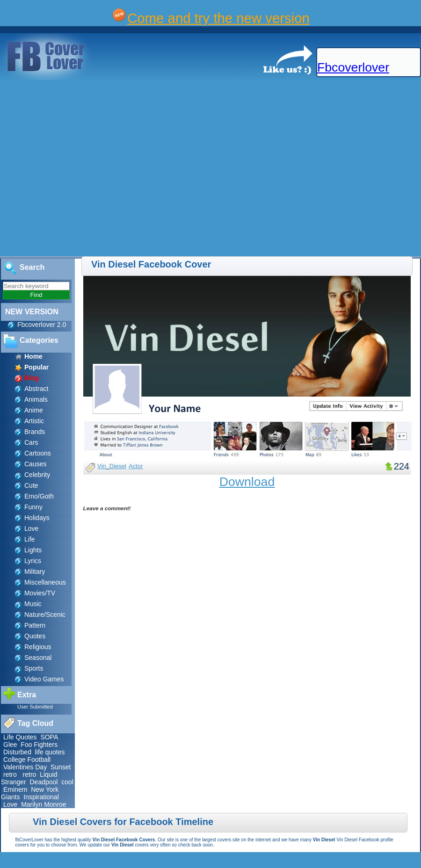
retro (10, 774)
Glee (10, 745)
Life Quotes (20, 737)
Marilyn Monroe (44, 804)
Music (33, 604)
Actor (136, 466)
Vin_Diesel (112, 466)
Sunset (61, 767)
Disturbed (17, 752)
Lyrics (33, 561)
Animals (36, 399)
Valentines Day (25, 767)
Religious (38, 647)
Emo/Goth (39, 496)
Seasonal (38, 658)
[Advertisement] (88, 169)
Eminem (15, 789)
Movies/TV (40, 593)
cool (67, 782)
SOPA (49, 737)
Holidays (37, 518)
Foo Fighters (39, 745)
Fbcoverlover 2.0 (42, 325)
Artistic (34, 421)
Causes (35, 464)
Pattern (35, 625)
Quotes (35, 636)
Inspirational (41, 797)
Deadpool (44, 782)
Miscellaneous (45, 582)
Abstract (36, 389)
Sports (34, 668)
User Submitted (35, 707)
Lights (33, 550)
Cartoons (38, 453)
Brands (35, 432)
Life (30, 539)
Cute (31, 485)
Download (247, 482)
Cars (31, 442)
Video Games (44, 679)
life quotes (50, 752)
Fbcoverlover (353, 67)
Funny (33, 507)
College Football (27, 759)
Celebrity (37, 475)
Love (31, 528)
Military (35, 571)
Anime (34, 410)
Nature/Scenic (45, 615)
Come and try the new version (218, 18)
